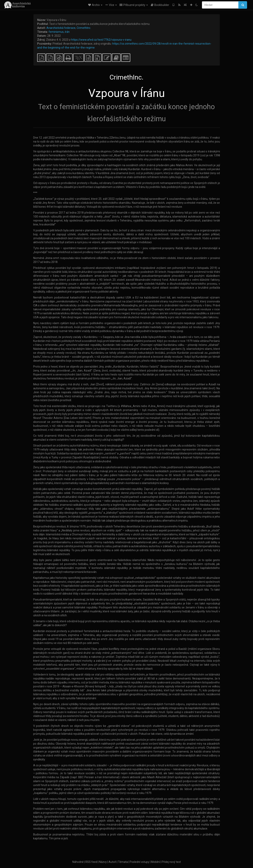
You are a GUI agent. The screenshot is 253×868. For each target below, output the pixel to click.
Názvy (103, 862)
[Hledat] (220, 5)
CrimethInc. (84, 28)
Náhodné (78, 862)
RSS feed (91, 862)
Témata (123, 862)
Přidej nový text (171, 862)
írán (67, 32)
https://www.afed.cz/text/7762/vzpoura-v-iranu (101, 40)
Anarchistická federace (61, 28)
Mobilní (155, 862)
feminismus (56, 32)
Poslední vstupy (139, 862)
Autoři (112, 862)
